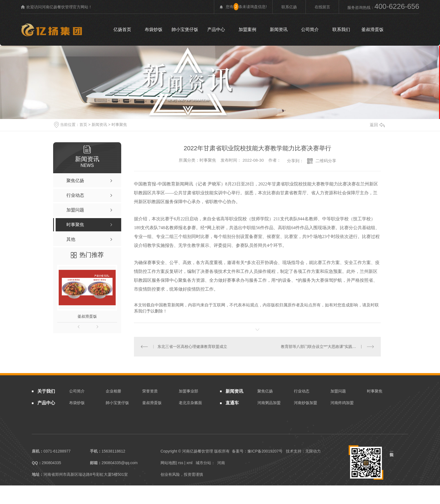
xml (190, 462)
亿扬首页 (122, 29)
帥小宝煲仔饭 (185, 29)
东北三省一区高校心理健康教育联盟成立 (192, 346)
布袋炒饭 (154, 29)
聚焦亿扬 (265, 391)
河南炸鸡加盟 (342, 403)
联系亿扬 (289, 7)
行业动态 (302, 391)
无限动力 (313, 451)
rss (181, 462)
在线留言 (322, 7)
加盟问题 (338, 391)
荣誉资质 (150, 391)
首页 (83, 125)
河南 (221, 462)
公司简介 (310, 29)
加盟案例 (247, 29)
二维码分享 (326, 161)
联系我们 (341, 29)
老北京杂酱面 (190, 403)
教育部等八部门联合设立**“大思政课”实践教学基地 (324, 346)
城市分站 (203, 462)
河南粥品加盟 (269, 403)
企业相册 (113, 391)
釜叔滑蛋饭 (372, 29)
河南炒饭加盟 (306, 403)
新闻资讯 (279, 29)
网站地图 (168, 462)
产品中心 (216, 29)
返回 (377, 125)
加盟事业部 (188, 391)
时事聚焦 (119, 125)
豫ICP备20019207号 (265, 451)
